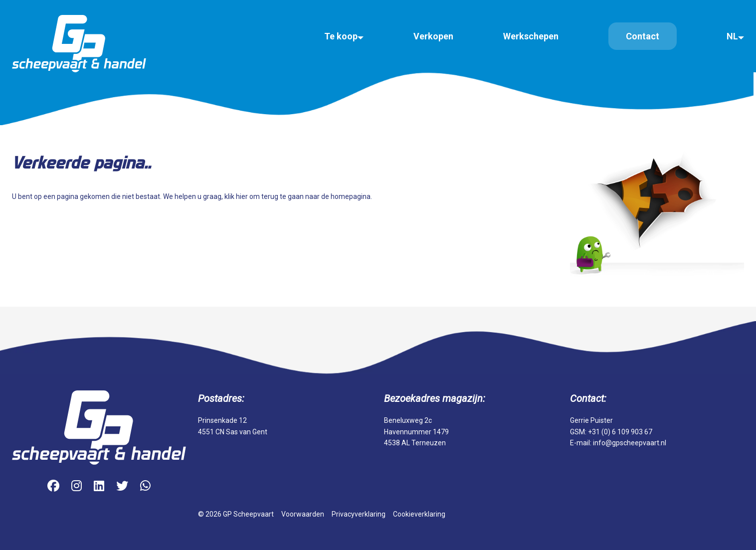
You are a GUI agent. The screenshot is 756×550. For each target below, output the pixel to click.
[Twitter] (122, 486)
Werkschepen (531, 36)
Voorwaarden (303, 514)
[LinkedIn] (99, 486)
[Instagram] (77, 486)
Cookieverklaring (419, 514)
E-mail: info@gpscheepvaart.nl (618, 443)
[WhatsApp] (145, 486)
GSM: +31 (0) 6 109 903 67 (611, 432)
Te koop (341, 36)
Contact (643, 36)
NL (732, 36)
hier (242, 196)
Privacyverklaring (359, 514)
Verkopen (433, 36)
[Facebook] (53, 486)
